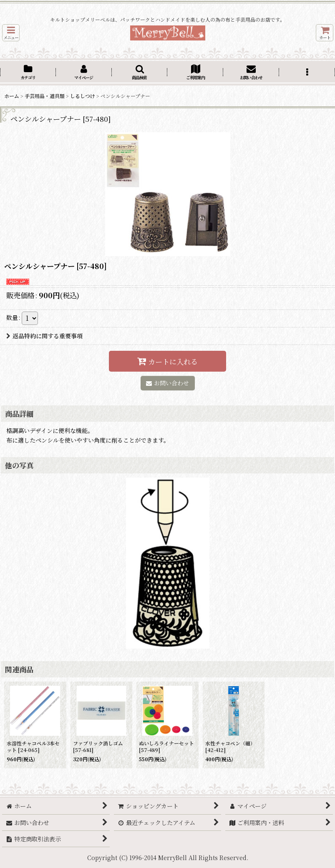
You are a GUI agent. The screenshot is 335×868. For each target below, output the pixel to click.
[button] (11, 33)
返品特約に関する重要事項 (44, 336)
